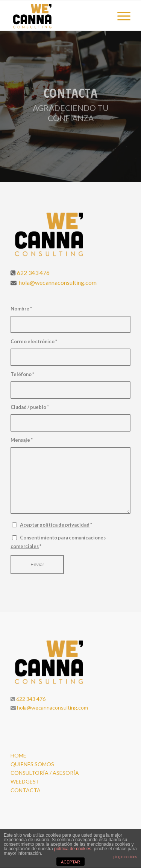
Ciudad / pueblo (30, 407)
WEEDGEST (25, 781)
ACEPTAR (70, 862)
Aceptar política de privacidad (55, 525)
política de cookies (73, 849)
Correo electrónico (34, 341)
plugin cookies (125, 857)
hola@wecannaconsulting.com (57, 282)
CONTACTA (26, 790)
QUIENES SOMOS (32, 764)
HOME (18, 755)
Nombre (21, 309)
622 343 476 (33, 273)
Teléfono (22, 374)
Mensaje (22, 440)
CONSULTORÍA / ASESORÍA (45, 773)
